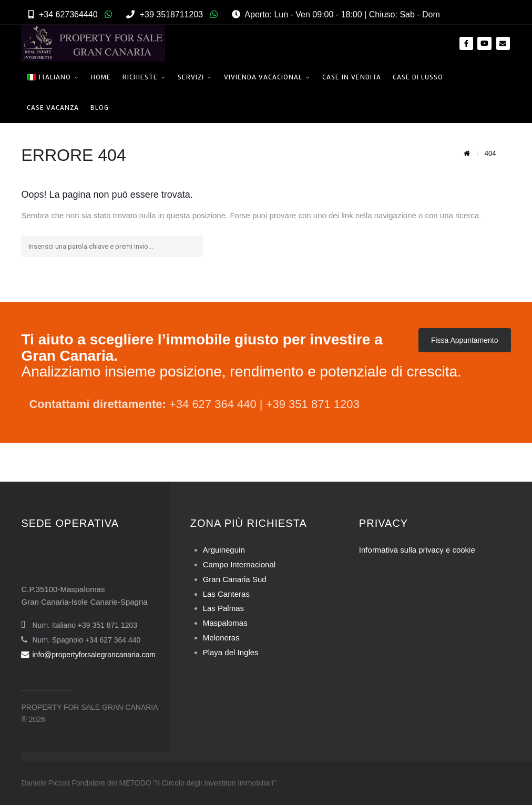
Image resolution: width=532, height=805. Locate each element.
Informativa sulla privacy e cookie (417, 550)
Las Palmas (223, 608)
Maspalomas (225, 623)
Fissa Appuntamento (465, 340)
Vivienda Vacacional (263, 77)
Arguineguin (224, 550)
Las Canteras (226, 594)
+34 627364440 (68, 14)
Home (101, 77)
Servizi (191, 77)
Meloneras (221, 638)
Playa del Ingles (231, 652)
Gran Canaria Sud (235, 579)
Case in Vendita (352, 77)
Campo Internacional (239, 564)
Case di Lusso (418, 77)
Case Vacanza (53, 108)
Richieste (140, 77)
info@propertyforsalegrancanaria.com (88, 655)
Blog (100, 108)
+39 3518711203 (172, 14)
